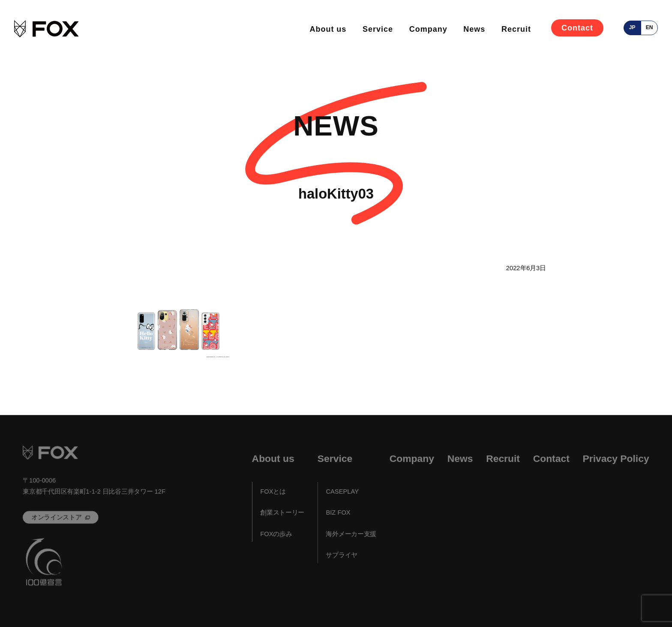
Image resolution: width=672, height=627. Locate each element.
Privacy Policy (616, 459)
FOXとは (273, 491)
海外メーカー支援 (351, 534)
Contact (577, 28)
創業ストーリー (282, 513)
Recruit (516, 29)
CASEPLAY (342, 491)
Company (428, 29)
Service (378, 29)
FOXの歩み (276, 534)
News (474, 29)
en (649, 27)
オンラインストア (57, 517)
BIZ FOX (338, 513)
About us (328, 29)
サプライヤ (342, 555)
